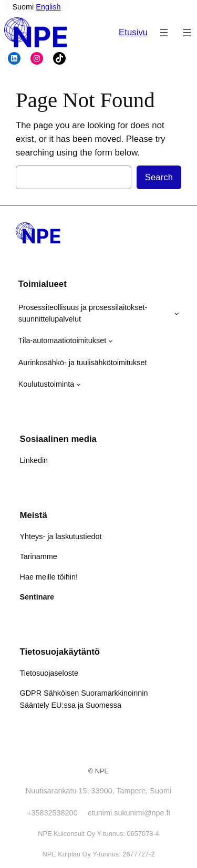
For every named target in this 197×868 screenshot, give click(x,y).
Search (159, 177)
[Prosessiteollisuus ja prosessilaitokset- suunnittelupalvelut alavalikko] (177, 313)
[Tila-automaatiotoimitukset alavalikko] (111, 341)
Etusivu (133, 32)
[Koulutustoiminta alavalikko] (79, 384)
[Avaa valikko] (164, 33)
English (48, 7)
